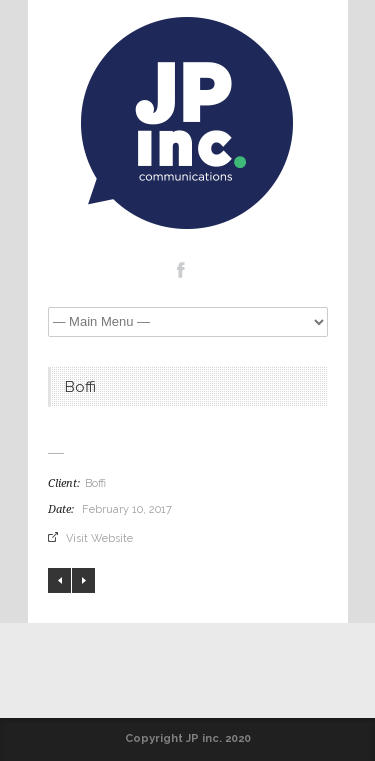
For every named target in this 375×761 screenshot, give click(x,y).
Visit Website (99, 538)
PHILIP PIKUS (59, 580)
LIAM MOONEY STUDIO (83, 580)
